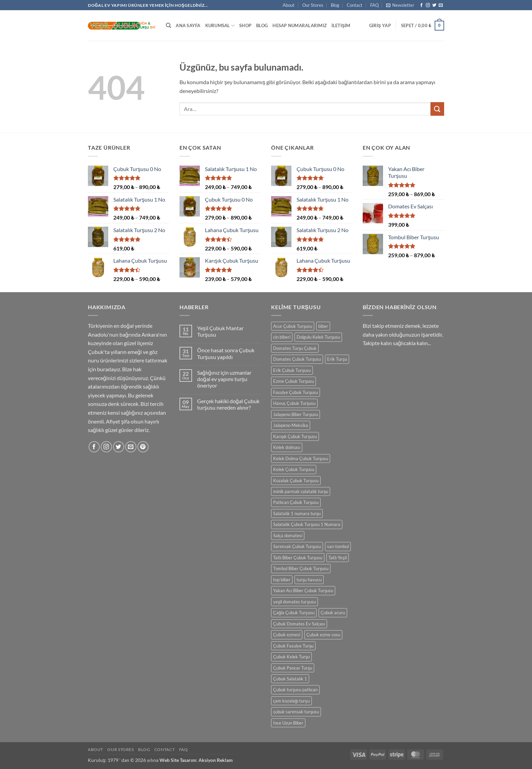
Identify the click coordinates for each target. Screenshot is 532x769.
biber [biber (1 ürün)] (323, 326)
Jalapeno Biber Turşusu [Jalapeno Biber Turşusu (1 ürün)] (296, 414)
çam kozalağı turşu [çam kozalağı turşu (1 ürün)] (291, 701)
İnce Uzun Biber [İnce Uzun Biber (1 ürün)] (288, 723)
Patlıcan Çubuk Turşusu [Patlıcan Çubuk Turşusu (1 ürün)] (296, 502)
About (289, 5)
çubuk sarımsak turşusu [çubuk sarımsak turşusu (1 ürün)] (296, 712)
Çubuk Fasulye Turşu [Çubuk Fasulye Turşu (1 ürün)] (293, 646)
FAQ (374, 5)
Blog (335, 5)
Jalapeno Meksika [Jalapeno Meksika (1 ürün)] (291, 425)
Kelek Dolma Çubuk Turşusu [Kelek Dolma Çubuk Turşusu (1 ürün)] (301, 458)
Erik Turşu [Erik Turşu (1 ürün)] (337, 359)
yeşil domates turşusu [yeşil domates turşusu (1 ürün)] (294, 602)
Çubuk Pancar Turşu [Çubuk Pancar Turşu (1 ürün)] (293, 668)
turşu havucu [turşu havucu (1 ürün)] (309, 580)
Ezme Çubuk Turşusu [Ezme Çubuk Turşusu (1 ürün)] (293, 381)
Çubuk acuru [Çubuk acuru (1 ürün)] (333, 613)
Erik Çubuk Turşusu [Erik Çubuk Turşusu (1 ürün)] (292, 370)
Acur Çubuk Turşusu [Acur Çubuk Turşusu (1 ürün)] (293, 326)
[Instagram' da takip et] (428, 5)
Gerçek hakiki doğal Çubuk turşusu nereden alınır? (228, 404)
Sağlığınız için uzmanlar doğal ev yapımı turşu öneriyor (224, 379)
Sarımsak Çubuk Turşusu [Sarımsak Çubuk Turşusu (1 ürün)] (297, 546)
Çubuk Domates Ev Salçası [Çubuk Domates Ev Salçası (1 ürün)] (299, 624)
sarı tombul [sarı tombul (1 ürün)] (338, 546)
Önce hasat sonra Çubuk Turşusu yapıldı (226, 353)
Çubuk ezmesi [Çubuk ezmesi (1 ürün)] (287, 635)
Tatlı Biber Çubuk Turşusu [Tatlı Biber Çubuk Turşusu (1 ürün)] (298, 558)
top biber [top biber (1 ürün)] (282, 580)
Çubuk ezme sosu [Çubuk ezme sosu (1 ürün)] (323, 635)
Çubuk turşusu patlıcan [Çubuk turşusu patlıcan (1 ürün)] (295, 690)
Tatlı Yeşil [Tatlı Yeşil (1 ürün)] (337, 558)
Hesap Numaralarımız (300, 25)
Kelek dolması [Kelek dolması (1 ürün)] (287, 447)
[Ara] (168, 25)
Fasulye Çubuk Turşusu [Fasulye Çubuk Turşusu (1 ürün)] (296, 392)
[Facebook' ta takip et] (421, 5)
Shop (245, 25)
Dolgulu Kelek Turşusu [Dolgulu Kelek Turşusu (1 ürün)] (318, 337)
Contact (355, 5)
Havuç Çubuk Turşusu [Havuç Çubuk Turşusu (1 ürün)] (294, 403)
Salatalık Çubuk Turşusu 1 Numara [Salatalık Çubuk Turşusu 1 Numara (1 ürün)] (307, 524)
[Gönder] (437, 109)
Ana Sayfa (188, 25)
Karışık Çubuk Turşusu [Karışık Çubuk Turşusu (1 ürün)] (295, 436)
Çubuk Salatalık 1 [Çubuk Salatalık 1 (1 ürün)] (290, 679)
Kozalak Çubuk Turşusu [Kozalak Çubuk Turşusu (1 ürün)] (296, 481)
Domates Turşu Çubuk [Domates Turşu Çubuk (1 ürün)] (295, 348)
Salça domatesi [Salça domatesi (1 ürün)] (288, 536)
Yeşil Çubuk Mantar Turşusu (220, 331)
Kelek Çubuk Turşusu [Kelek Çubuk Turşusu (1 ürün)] (294, 469)
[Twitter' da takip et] (434, 5)
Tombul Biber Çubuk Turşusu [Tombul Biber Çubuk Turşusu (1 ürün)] (301, 568)
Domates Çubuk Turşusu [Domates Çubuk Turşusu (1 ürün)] (297, 359)
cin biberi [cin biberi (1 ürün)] (282, 337)
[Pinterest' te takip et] (143, 447)
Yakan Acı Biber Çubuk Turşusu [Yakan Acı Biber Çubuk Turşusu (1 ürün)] (303, 590)
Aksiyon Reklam (216, 760)
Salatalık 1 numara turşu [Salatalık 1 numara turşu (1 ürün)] (297, 513)
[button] (400, 5)
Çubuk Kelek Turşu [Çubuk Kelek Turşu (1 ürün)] (291, 657)
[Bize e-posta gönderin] (441, 5)
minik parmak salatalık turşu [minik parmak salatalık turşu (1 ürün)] (301, 491)
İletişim (341, 25)
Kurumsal (220, 26)
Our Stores (313, 5)
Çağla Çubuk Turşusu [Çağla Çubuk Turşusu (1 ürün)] (294, 613)
